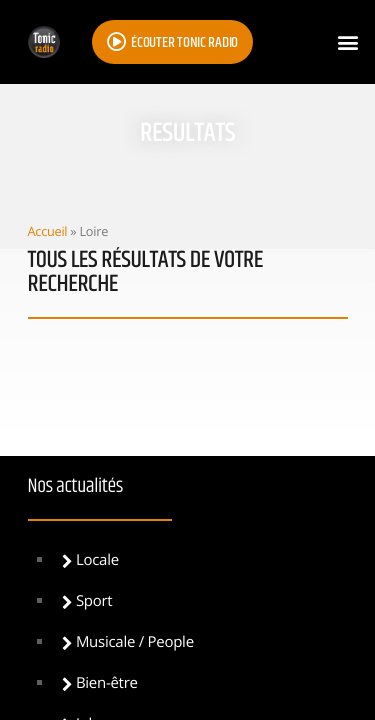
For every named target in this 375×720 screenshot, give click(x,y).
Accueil (48, 231)
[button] (348, 42)
